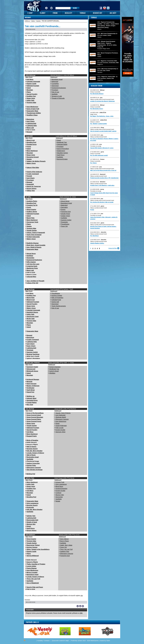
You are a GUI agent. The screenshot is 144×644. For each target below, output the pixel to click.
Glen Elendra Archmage (35, 470)
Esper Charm (31, 346)
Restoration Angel (33, 457)
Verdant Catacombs (33, 237)
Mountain (30, 90)
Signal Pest (30, 392)
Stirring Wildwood (33, 556)
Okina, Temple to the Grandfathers (38, 549)
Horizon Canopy (32, 547)
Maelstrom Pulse (32, 268)
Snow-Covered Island (34, 415)
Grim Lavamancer (33, 503)
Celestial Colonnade (33, 82)
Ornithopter (31, 388)
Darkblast (30, 256)
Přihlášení (46, 7)
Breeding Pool (31, 142)
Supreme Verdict (66, 220)
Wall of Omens (32, 447)
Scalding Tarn (31, 96)
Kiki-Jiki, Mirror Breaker (35, 451)
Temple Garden (32, 230)
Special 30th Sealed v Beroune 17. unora (102, 148)
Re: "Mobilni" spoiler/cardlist (99, 124)
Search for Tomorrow (34, 186)
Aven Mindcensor (32, 107)
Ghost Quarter (31, 210)
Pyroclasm (55, 90)
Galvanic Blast (32, 398)
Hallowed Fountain (33, 86)
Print (80, 606)
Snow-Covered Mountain (35, 417)
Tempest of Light (57, 96)
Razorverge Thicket (33, 545)
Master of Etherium (33, 386)
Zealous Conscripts (33, 463)
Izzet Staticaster (61, 415)
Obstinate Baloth (62, 144)
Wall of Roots (31, 455)
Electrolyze (30, 119)
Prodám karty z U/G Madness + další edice (102, 185)
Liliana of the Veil (32, 283)
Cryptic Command (33, 174)
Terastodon (64, 222)
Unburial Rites (31, 277)
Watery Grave (31, 163)
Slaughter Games (62, 153)
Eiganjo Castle (31, 84)
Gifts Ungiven (31, 262)
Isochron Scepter (57, 296)
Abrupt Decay (31, 254)
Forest (29, 147)
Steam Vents (31, 98)
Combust (58, 493)
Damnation (64, 207)
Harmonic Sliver (61, 432)
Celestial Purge (56, 300)
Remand (29, 132)
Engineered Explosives (59, 88)
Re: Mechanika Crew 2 (97, 109)
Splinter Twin (31, 516)
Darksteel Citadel (32, 367)
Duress (63, 210)
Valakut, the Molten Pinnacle (36, 161)
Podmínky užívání (77, 641)
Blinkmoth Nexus (32, 371)
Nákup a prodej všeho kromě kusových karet (102, 99)
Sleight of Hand (32, 522)
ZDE (81, 613)
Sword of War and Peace (35, 587)
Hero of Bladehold (33, 583)
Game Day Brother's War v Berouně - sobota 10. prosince (104, 218)
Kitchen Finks (31, 465)
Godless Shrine (32, 212)
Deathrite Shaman (33, 243)
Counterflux (55, 84)
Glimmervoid (31, 369)
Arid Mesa (30, 79)
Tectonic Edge (31, 103)
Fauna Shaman (32, 568)
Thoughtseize (65, 224)
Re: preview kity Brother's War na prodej (102, 202)
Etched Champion (55, 367)
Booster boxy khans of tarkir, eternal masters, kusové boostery (103, 227)
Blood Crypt (31, 140)
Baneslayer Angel (57, 79)
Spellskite (55, 94)
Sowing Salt (55, 302)
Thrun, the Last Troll (33, 579)
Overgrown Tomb (32, 222)
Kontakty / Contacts (43, 641)
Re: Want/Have (94, 236)
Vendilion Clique (32, 115)
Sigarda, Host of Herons (63, 413)
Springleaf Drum (32, 400)
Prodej (92, 210)
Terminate (30, 350)
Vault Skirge (31, 390)
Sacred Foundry (32, 94)
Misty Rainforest (32, 151)
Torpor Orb (64, 226)
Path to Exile (60, 428)
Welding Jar (31, 396)
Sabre (108, 641)
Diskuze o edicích (95, 122)
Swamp (29, 159)
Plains (29, 92)
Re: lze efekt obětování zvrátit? (99, 155)
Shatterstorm (61, 151)
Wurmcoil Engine (62, 159)
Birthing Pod (31, 474)
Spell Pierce (61, 155)
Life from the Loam (33, 264)
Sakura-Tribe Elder (33, 168)
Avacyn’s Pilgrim (32, 562)
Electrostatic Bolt (32, 520)
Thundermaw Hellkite (34, 113)
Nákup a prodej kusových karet (99, 137)
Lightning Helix (32, 126)
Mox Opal (30, 405)
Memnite (30, 382)
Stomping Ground (33, 157)
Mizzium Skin (31, 524)
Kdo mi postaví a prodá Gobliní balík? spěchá (103, 131)
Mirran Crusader (32, 572)
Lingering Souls (32, 266)
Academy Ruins (32, 201)
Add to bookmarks (83, 606)
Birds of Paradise (32, 440)
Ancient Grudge (60, 430)
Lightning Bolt (31, 123)
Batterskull (55, 82)
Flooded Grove (32, 144)
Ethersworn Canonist (34, 468)
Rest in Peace (64, 541)
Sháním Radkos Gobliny (97, 243)
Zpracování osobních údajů (60, 641)
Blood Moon (59, 486)
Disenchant (55, 86)
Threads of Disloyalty (58, 98)
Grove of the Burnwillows (35, 413)
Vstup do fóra (113, 248)
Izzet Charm (31, 121)
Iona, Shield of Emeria (34, 247)
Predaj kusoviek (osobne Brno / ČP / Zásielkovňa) (104, 178)
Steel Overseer (32, 384)
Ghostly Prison (66, 214)
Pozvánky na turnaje (96, 146)
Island (29, 88)
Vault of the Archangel (34, 235)
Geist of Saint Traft (33, 109)
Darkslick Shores (32, 312)
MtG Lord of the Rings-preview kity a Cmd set (103, 170)
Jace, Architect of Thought (35, 281)
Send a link (78, 606)
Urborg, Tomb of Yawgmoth (36, 233)
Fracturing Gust (66, 212)
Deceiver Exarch (32, 449)
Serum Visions (32, 189)
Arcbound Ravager (33, 379)
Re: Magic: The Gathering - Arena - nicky (102, 116)
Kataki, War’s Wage (66, 545)
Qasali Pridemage (61, 426)
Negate (58, 501)
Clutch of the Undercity (34, 172)
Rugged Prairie (32, 436)
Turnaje (94, 17)
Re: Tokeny (93, 163)
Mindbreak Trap (62, 142)
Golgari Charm (66, 216)
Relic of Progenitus (57, 298)
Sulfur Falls (30, 100)
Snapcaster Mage (32, 111)
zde (82, 596)
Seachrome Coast (33, 317)
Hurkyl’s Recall (54, 371)
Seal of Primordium (63, 149)
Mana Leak (30, 128)
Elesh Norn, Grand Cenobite (36, 245)
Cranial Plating (32, 403)
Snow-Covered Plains (34, 419)
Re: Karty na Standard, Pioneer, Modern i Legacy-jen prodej (104, 140)
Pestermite (30, 507)
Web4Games (94, 641)
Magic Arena (94, 114)
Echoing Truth (60, 482)
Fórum (51, 7)
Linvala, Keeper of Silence (35, 453)
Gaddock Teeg (64, 551)
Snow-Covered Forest (34, 421)
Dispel (59, 140)
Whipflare (52, 373)
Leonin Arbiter (31, 566)
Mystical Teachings (33, 354)
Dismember (30, 258)
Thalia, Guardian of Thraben (36, 564)
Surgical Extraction (61, 489)
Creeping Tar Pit (32, 205)
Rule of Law (55, 92)
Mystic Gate (31, 319)
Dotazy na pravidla (95, 92)
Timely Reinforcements (59, 306)
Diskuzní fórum (97, 86)
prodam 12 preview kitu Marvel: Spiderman (102, 101)
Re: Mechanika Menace (97, 94)
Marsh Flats (31, 218)
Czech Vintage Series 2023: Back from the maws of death (104, 194)
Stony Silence (64, 539)
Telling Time (31, 191)
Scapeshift (30, 184)
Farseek (29, 176)
